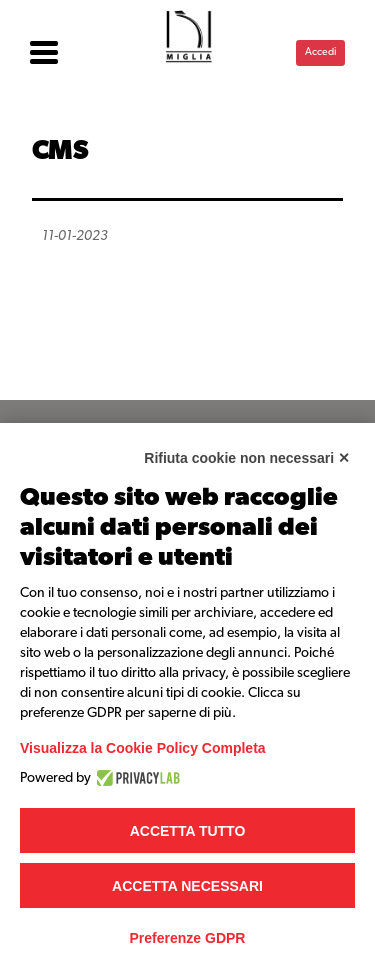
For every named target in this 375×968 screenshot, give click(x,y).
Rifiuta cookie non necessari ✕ (247, 458)
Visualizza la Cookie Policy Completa (143, 748)
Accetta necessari (187, 886)
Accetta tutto (188, 831)
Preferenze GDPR (188, 938)
